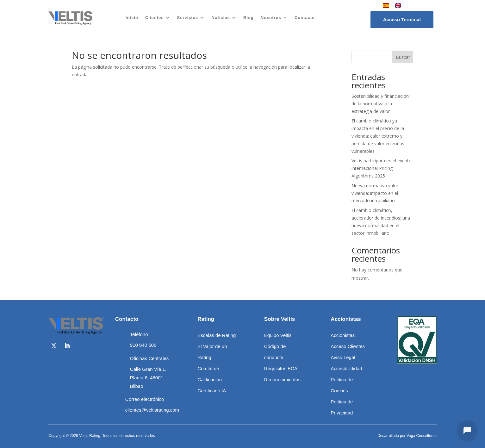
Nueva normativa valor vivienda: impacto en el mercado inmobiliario (375, 193)
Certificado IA (212, 391)
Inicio (132, 18)
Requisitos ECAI (281, 368)
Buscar (403, 57)
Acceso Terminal (402, 19)
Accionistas (343, 335)
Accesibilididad (346, 368)
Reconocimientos (282, 380)
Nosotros (271, 18)
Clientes (155, 18)
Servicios (188, 18)
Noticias (221, 18)
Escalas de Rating (217, 335)
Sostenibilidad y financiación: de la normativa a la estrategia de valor (381, 104)
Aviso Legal (343, 357)
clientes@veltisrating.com (152, 410)
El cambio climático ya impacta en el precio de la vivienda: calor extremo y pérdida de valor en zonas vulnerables (378, 136)
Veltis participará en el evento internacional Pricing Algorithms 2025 (382, 168)
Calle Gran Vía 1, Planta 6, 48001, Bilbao (148, 378)
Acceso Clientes (348, 346)
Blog (249, 18)
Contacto (305, 18)
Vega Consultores (422, 436)
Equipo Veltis (278, 335)
